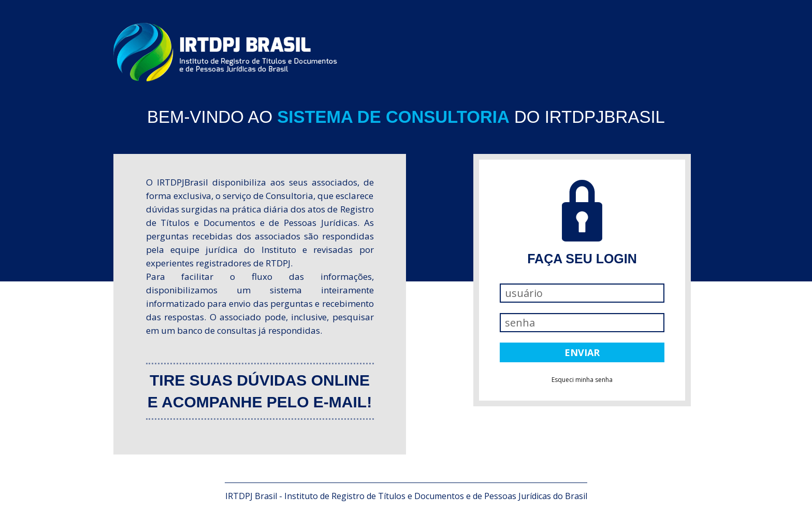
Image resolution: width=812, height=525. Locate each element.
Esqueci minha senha (582, 380)
